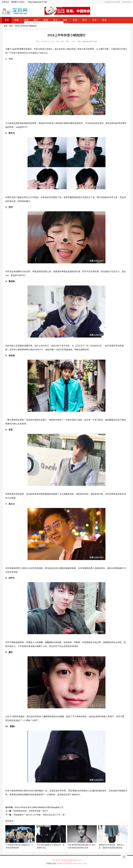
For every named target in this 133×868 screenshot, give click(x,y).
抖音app (53, 807)
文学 (94, 20)
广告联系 (64, 860)
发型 (75, 20)
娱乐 (11, 26)
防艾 (85, 20)
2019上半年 (19, 807)
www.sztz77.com (80, 863)
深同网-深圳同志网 (64, 863)
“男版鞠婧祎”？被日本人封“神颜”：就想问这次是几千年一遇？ (40, 815)
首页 (6, 26)
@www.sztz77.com (90, 41)
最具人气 (60, 807)
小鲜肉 (34, 807)
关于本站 (56, 860)
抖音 (48, 807)
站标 (75, 860)
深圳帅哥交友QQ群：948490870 (118, 2)
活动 (79, 860)
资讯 (104, 20)
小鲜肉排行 (41, 807)
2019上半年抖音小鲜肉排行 (26, 26)
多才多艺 (28, 807)
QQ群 (70, 860)
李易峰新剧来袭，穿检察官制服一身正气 (31, 811)
